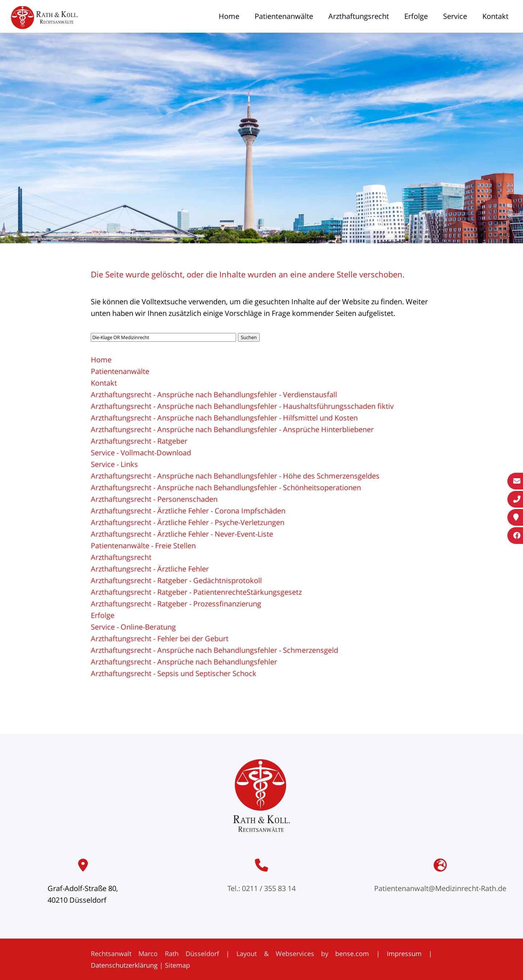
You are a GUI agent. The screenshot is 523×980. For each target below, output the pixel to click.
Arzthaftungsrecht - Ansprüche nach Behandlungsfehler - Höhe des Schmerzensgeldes (235, 476)
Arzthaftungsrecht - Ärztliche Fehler (150, 569)
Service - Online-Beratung (133, 627)
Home (229, 16)
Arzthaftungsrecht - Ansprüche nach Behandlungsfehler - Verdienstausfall (214, 395)
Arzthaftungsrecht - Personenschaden (154, 499)
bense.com (352, 953)
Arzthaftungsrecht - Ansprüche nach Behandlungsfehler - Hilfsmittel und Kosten (224, 418)
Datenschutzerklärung (124, 965)
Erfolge (416, 16)
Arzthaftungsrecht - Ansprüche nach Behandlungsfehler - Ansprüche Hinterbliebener (232, 429)
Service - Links (114, 464)
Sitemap (177, 965)
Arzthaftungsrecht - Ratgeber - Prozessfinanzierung (176, 604)
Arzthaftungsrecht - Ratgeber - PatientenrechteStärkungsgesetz (196, 592)
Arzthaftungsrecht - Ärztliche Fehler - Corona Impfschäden (188, 511)
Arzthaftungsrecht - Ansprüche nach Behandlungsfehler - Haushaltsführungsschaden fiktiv (242, 406)
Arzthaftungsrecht (359, 16)
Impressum (404, 953)
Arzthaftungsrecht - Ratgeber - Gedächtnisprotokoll (176, 580)
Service (455, 16)
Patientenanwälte (284, 16)
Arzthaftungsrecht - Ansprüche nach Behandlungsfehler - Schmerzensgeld (214, 650)
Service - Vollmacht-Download (141, 453)
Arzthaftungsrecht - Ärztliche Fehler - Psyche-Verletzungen (188, 522)
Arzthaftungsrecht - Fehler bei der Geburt (160, 639)
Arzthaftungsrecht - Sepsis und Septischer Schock (174, 673)
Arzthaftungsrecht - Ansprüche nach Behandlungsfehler (184, 662)
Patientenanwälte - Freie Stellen (143, 546)
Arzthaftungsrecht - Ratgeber (139, 441)
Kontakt (495, 16)
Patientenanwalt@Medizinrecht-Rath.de (440, 888)
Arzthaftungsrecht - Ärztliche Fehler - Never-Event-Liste (182, 534)
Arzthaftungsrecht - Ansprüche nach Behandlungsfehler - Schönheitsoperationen (226, 487)
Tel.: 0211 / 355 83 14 (261, 888)
